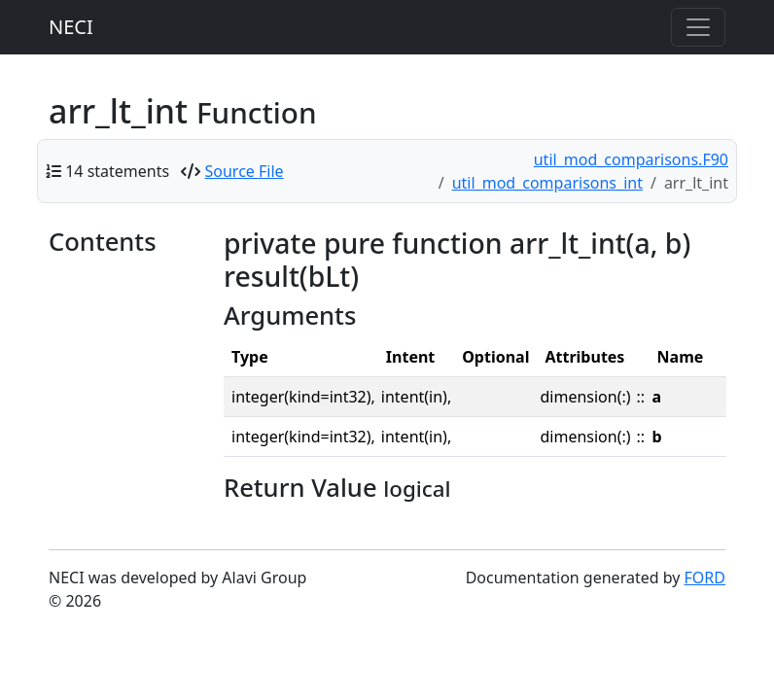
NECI (71, 27)
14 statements (117, 171)
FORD (705, 577)
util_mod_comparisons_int (547, 183)
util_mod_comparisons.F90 (631, 159)
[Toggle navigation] (698, 27)
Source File (245, 171)
